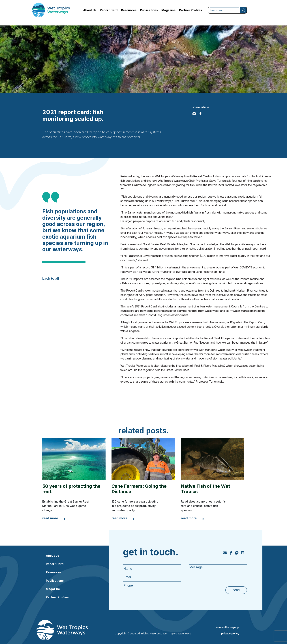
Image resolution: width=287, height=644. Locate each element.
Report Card (109, 10)
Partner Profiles (190, 10)
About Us (90, 10)
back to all (51, 278)
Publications (149, 10)
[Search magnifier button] (243, 10)
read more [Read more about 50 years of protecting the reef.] (50, 518)
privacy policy (230, 633)
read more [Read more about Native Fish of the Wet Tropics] (189, 518)
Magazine (168, 10)
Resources (129, 10)
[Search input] (224, 10)
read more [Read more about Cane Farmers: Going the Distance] (119, 518)
